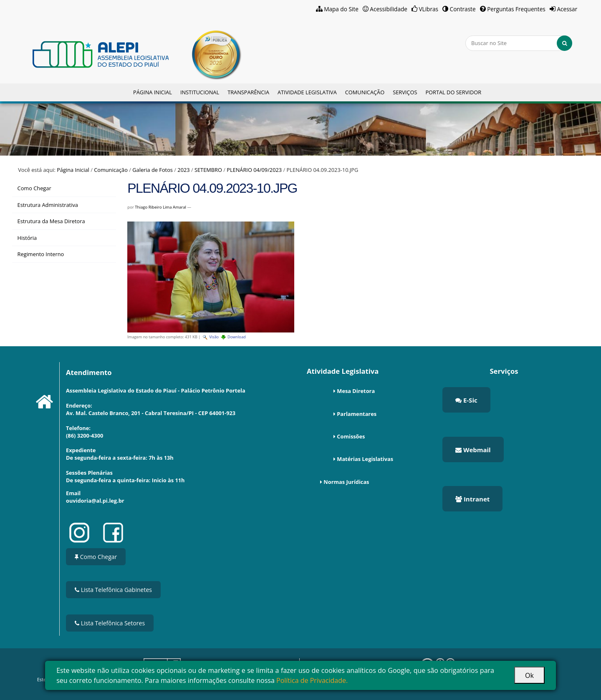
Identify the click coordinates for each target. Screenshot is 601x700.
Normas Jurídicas (346, 482)
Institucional (200, 92)
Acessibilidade (389, 9)
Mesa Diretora (356, 391)
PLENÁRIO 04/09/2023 (254, 170)
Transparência (248, 92)
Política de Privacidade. (312, 680)
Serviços (405, 92)
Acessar (567, 9)
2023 (183, 170)
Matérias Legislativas (365, 459)
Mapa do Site (341, 9)
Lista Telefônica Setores (110, 623)
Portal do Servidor (453, 92)
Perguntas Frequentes (516, 9)
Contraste (463, 9)
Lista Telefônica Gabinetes (113, 590)
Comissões (351, 436)
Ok (529, 675)
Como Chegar (96, 557)
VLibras (428, 9)
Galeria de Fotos (153, 170)
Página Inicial (153, 92)
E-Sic (466, 400)
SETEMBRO (208, 170)
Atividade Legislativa (307, 92)
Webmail (473, 450)
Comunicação (365, 92)
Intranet (472, 499)
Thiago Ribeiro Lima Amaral (160, 207)
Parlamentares (357, 414)
